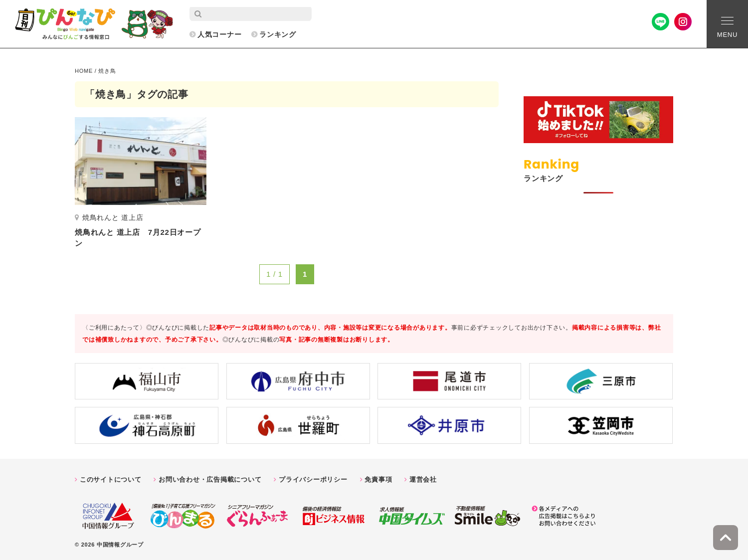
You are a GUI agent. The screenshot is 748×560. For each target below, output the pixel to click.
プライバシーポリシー (313, 479)
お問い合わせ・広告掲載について (210, 479)
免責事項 (378, 479)
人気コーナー (220, 34)
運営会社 (423, 479)
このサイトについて (111, 479)
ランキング (278, 34)
